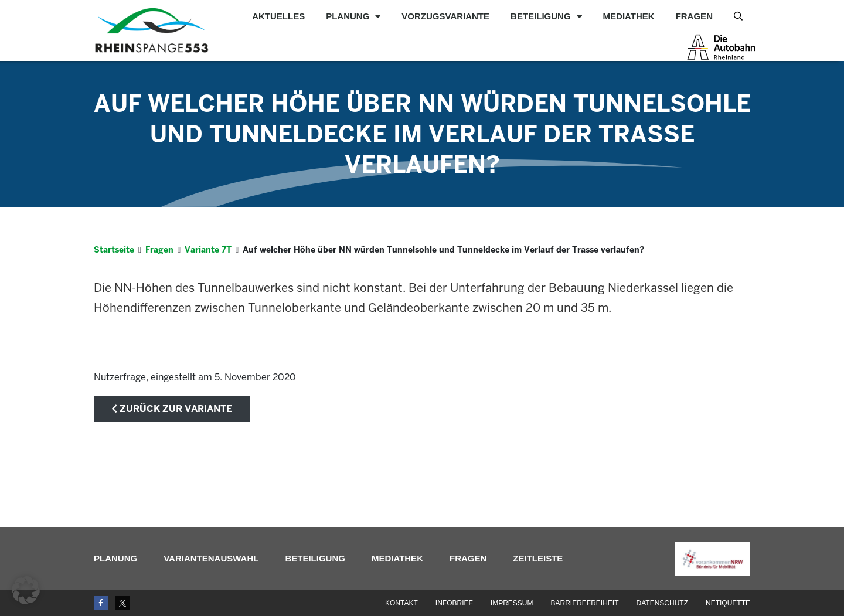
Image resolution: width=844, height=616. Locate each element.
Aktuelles (278, 16)
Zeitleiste (538, 558)
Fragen (694, 16)
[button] (26, 590)
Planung (353, 16)
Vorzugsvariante (445, 16)
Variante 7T (208, 250)
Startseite (114, 250)
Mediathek (629, 16)
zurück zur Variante (172, 409)
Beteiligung (546, 16)
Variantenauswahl (211, 558)
